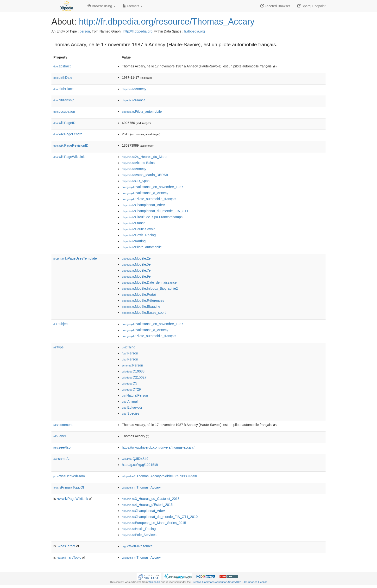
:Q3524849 (135, 459)
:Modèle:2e (136, 258)
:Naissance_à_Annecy (145, 193)
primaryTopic (69, 557)
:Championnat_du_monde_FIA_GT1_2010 (160, 517)
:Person (130, 353)
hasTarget (66, 546)
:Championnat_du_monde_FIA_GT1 (155, 211)
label (60, 436)
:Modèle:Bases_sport (144, 313)
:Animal (130, 401)
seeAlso (62, 447)
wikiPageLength (68, 134)
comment (63, 425)
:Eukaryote (132, 407)
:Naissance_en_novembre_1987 (153, 187)
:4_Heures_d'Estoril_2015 (147, 505)
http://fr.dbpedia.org (138, 31)
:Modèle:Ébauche (141, 307)
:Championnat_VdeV (144, 205)
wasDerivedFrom (69, 476)
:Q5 (129, 383)
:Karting (134, 241)
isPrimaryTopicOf (69, 487)
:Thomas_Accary (141, 487)
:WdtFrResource (137, 546)
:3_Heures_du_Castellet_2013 (151, 499)
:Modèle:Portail (139, 294)
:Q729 (131, 389)
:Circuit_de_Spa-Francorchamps (152, 217)
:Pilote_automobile (142, 111)
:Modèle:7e (136, 270)
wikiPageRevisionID (71, 145)
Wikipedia (154, 582)
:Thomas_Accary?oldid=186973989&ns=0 (160, 476)
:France (134, 100)
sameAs (62, 459)
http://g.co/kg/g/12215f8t (140, 465)
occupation (64, 111)
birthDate (63, 78)
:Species (131, 413)
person (85, 31)
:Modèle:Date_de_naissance (149, 282)
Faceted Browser (275, 6)
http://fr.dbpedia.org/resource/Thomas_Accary (167, 22)
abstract (62, 66)
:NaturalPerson (135, 395)
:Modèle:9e (136, 276)
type (59, 347)
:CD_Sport (136, 181)
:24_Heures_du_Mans (145, 157)
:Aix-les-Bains (138, 163)
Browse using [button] (101, 6)
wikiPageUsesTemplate (75, 258)
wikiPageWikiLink (69, 157)
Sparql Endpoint (311, 6)
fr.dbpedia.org (195, 31)
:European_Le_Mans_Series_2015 (154, 523)
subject (61, 324)
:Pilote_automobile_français (149, 199)
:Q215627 (134, 377)
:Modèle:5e (136, 264)
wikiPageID (64, 123)
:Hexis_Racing (139, 235)
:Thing (129, 347)
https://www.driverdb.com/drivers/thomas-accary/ (158, 447)
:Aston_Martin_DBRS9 (145, 175)
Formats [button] (133, 6)
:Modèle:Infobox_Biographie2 (150, 288)
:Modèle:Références (143, 301)
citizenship (64, 100)
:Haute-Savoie (139, 229)
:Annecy (134, 89)
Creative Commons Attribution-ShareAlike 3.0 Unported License (229, 582)
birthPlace (63, 89)
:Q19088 (133, 371)
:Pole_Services (139, 535)
